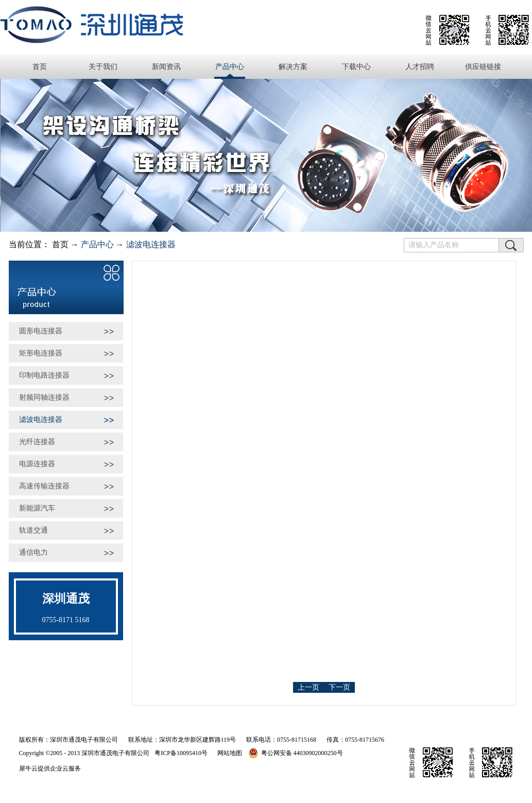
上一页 (308, 687)
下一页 (339, 687)
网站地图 (228, 753)
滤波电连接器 (151, 244)
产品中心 (97, 244)
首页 (40, 67)
